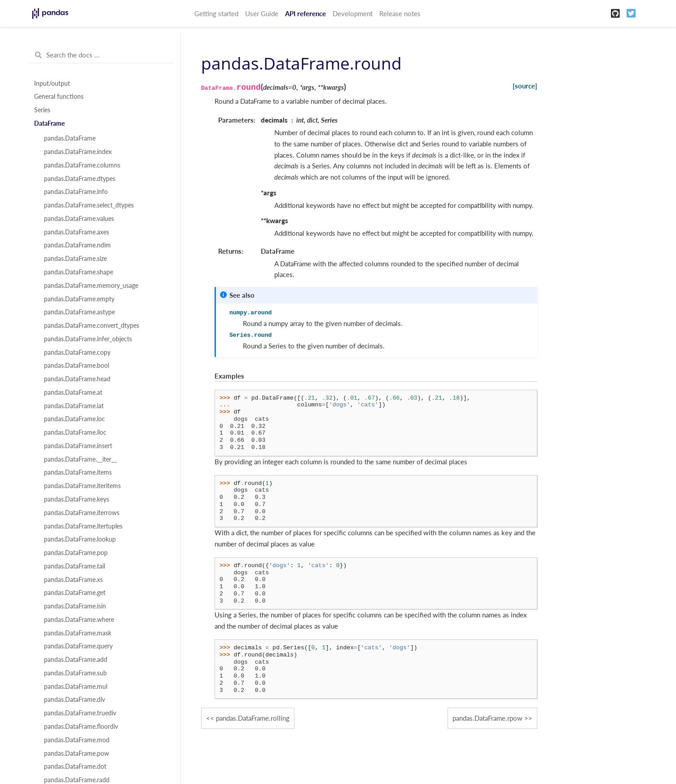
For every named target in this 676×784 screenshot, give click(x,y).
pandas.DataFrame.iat (74, 406)
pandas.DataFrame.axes (77, 232)
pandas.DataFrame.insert (78, 446)
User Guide (262, 13)
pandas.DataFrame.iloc (75, 432)
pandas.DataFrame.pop (76, 553)
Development (353, 13)
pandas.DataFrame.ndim (77, 245)
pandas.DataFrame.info (76, 192)
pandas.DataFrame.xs (73, 580)
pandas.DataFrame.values (79, 219)
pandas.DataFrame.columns (82, 165)
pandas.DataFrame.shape (79, 272)
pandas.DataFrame (70, 138)
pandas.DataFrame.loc (75, 419)
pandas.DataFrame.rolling (253, 718)
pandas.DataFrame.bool (77, 366)
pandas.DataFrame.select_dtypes (89, 205)
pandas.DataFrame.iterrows (82, 513)
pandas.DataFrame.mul (76, 687)
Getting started (216, 13)
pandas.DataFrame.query (78, 646)
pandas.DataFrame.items (78, 472)
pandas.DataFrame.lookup (80, 539)
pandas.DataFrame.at (73, 392)
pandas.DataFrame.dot (75, 766)
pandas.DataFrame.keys (77, 499)
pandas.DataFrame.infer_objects (88, 339)
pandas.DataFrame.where (79, 620)
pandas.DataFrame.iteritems (82, 486)
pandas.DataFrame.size (75, 259)
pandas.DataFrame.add (76, 660)
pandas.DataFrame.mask (78, 633)
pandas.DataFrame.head (77, 379)
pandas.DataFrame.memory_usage (91, 286)
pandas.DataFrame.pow (77, 753)
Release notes (400, 13)
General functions (59, 97)
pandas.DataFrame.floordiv (81, 727)
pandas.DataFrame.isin (75, 606)
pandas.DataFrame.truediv (80, 713)
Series (42, 110)
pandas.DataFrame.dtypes (80, 179)
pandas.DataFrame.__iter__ (80, 459)
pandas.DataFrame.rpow (487, 718)
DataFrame (49, 123)
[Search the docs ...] (102, 55)
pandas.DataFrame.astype (79, 312)
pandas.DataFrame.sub (75, 673)
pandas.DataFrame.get (75, 593)
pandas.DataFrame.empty (79, 299)
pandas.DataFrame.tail (75, 566)
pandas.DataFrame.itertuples (83, 526)
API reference (305, 13)
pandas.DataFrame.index (78, 152)
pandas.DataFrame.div (75, 700)
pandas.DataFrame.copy (77, 352)
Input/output (52, 84)
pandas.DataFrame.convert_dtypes (92, 326)
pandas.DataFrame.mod (77, 740)
